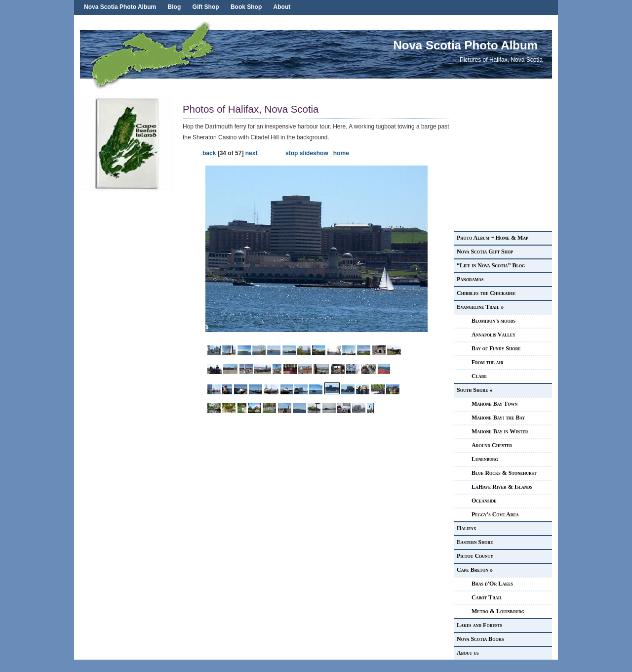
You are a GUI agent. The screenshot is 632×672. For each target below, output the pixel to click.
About (282, 7)
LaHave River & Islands (502, 487)
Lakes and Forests (479, 625)
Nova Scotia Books (480, 639)
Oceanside (484, 501)
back (209, 153)
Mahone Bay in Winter (500, 431)
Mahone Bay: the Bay (498, 418)
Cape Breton (475, 570)
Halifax (466, 528)
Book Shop (246, 7)
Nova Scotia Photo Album (120, 7)
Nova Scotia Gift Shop (485, 252)
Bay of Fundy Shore (496, 348)
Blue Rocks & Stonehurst (504, 473)
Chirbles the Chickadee (486, 293)
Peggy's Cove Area (495, 514)
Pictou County (475, 556)
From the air (487, 362)
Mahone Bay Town (494, 404)
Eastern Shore (475, 542)
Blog (175, 7)
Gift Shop (206, 7)
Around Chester (492, 445)
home (341, 153)
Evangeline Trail (480, 307)
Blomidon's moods (494, 321)
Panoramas (470, 279)
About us (468, 653)
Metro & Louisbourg (498, 611)
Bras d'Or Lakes (492, 584)
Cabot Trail (487, 597)
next (252, 153)
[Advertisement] (128, 339)
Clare (479, 376)
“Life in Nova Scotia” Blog (491, 265)
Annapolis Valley (494, 335)
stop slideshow (307, 153)
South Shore (474, 390)
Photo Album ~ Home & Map (493, 238)
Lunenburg (485, 459)
